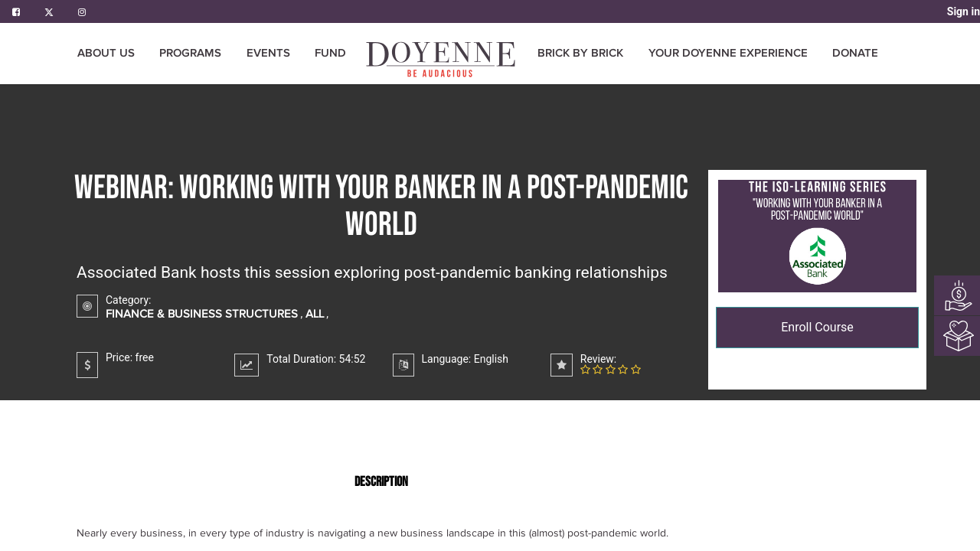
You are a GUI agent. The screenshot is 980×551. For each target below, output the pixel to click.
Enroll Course (817, 327)
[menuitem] (442, 59)
